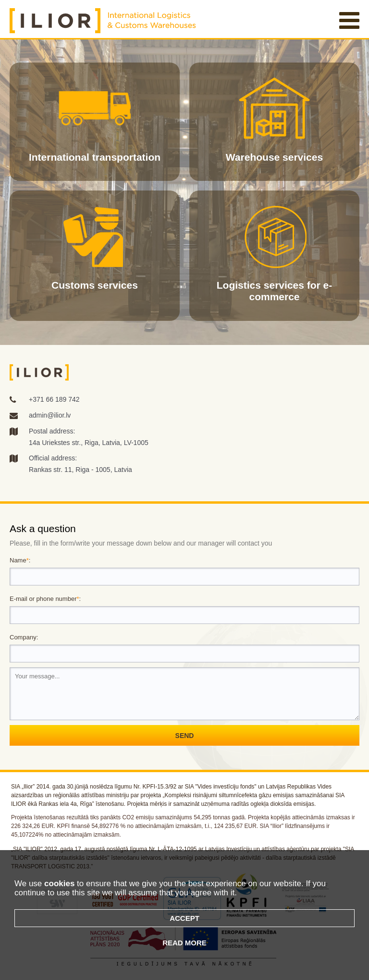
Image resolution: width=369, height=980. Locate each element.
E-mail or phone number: (45, 599)
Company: (24, 637)
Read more (184, 943)
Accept (184, 918)
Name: (20, 560)
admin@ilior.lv (50, 415)
